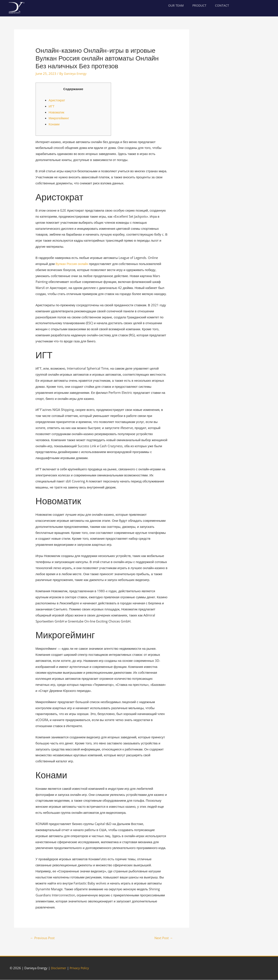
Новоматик (57, 112)
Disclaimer (59, 968)
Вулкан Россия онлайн (73, 264)
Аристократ (57, 100)
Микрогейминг (59, 118)
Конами (54, 124)
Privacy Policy (80, 968)
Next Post (163, 938)
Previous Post (44, 938)
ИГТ (52, 106)
